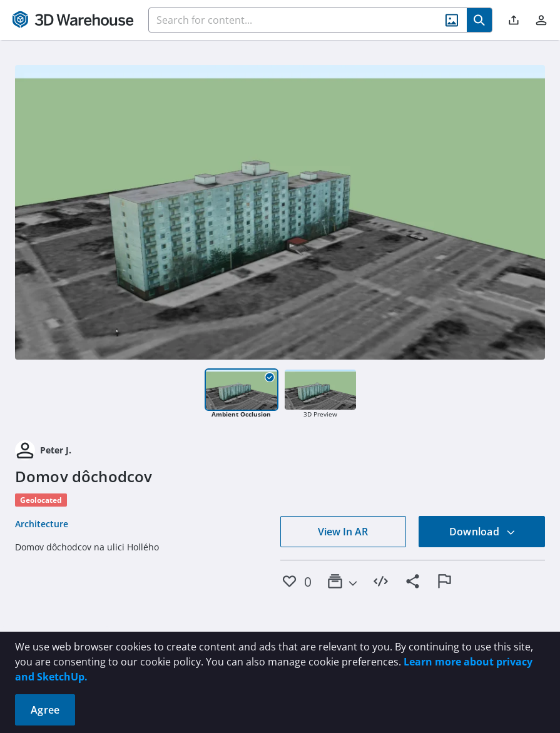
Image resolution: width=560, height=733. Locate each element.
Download (482, 532)
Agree (45, 710)
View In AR (343, 532)
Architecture (42, 524)
